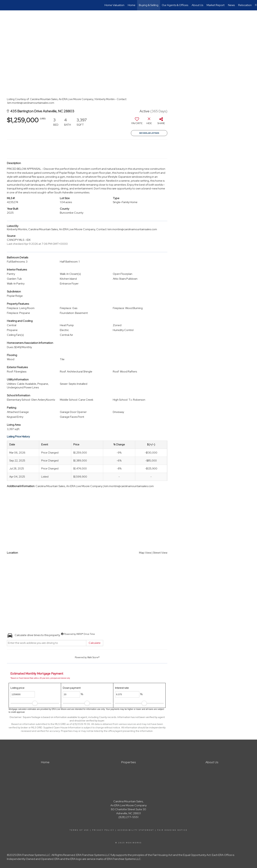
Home (132, 5)
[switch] (137, 122)
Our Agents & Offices (175, 5)
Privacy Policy (103, 830)
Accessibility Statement (136, 830)
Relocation (245, 5)
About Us (197, 5)
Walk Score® (93, 657)
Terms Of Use (79, 830)
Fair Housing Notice (172, 830)
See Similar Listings (149, 133)
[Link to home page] (4, 5)
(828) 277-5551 (128, 817)
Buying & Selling (149, 5)
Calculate (95, 643)
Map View (145, 553)
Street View (160, 553)
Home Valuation (114, 5)
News (231, 5)
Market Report (216, 5)
